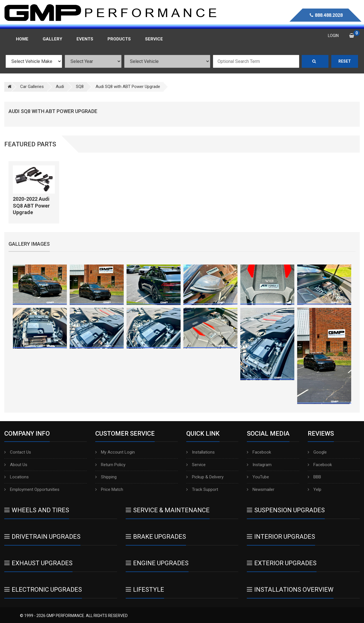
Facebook (259, 452)
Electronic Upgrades (43, 590)
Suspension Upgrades (286, 510)
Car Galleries (32, 87)
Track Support (202, 489)
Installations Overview (290, 590)
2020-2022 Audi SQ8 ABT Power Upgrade (31, 206)
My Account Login (115, 452)
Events (85, 39)
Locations (16, 477)
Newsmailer (261, 489)
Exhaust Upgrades (38, 563)
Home (22, 39)
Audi (60, 87)
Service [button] (154, 39)
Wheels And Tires (37, 510)
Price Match (109, 489)
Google (317, 452)
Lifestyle (145, 590)
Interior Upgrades (281, 537)
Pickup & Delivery (205, 477)
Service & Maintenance (168, 510)
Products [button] (119, 39)
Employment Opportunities (32, 489)
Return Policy (110, 465)
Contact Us (18, 452)
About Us (16, 465)
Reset (345, 61)
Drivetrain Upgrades (42, 537)
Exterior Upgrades (282, 563)
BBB (314, 477)
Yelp (315, 489)
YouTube (258, 477)
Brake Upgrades (156, 537)
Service (196, 465)
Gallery (52, 39)
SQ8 (80, 87)
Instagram (259, 465)
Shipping (106, 477)
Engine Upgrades (157, 563)
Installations (200, 452)
